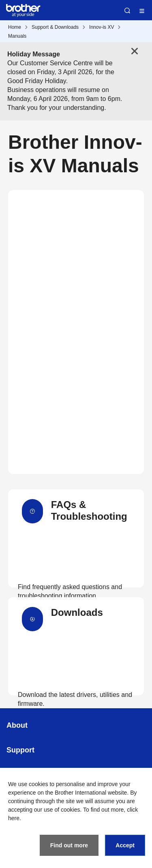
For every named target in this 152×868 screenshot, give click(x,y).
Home (15, 27)
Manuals (17, 36)
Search (127, 11)
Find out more (69, 845)
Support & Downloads (55, 27)
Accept (125, 845)
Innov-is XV (102, 27)
